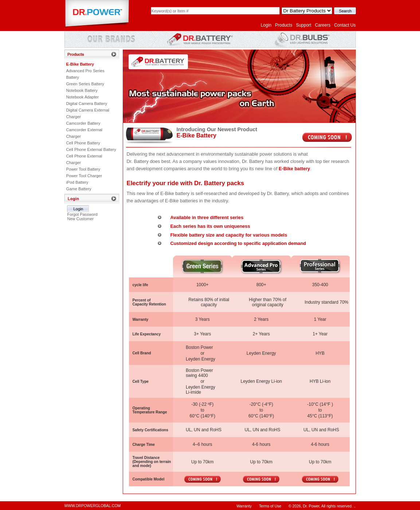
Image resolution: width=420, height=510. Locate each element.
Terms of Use (270, 506)
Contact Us (345, 25)
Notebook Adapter (83, 97)
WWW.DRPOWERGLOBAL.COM (93, 506)
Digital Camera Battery (87, 104)
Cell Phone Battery (83, 143)
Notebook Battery (82, 90)
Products (284, 25)
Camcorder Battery (83, 123)
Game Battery (79, 189)
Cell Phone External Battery (91, 149)
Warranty (244, 506)
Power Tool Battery (83, 169)
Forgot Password (82, 214)
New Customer (80, 219)
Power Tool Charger (84, 176)
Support (303, 25)
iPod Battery (77, 182)
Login (266, 25)
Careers (323, 25)
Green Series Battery (85, 84)
